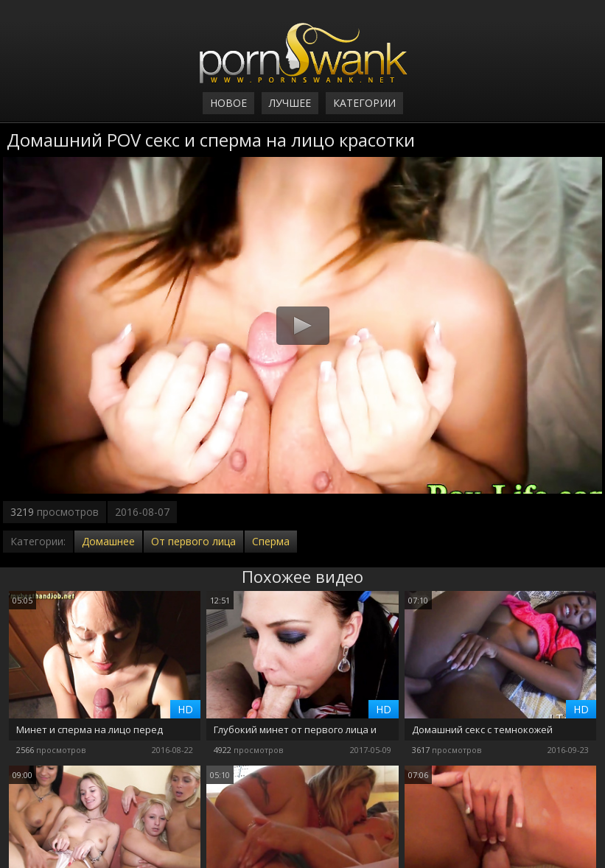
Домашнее (108, 541)
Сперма (271, 541)
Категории (364, 103)
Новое (228, 103)
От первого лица (193, 541)
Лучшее (290, 103)
